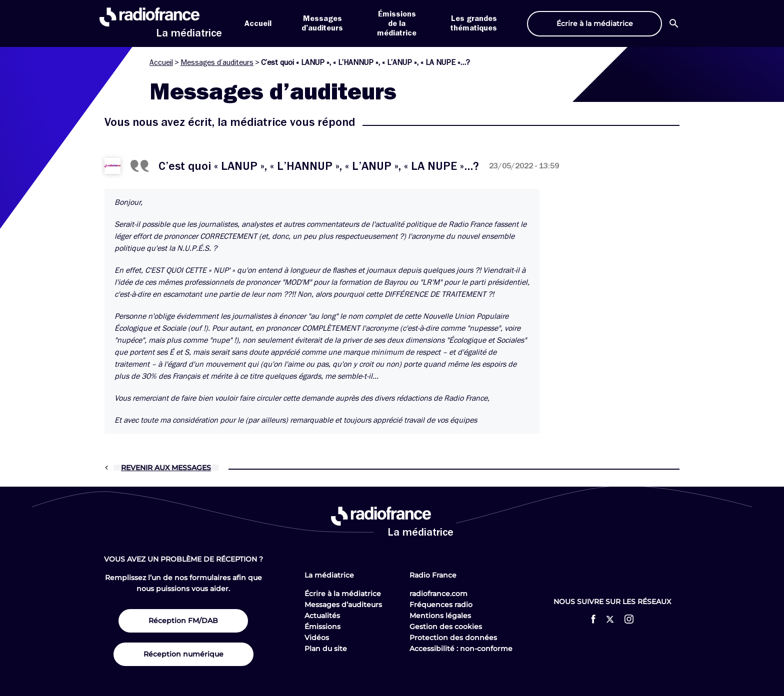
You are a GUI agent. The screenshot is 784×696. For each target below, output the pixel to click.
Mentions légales (440, 616)
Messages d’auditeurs (217, 62)
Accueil (258, 23)
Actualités (322, 616)
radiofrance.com (438, 594)
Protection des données (453, 638)
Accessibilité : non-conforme (461, 649)
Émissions (322, 627)
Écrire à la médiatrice (343, 594)
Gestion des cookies (446, 627)
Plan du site (326, 649)
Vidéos (317, 638)
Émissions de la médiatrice (397, 23)
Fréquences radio (441, 605)
